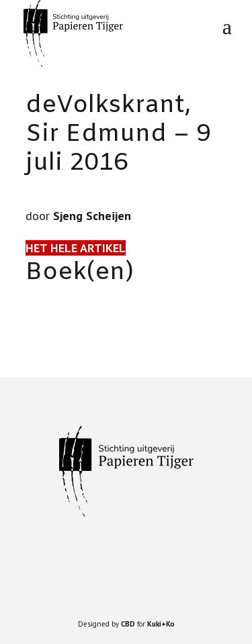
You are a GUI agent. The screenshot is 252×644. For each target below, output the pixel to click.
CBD (128, 624)
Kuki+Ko (161, 624)
